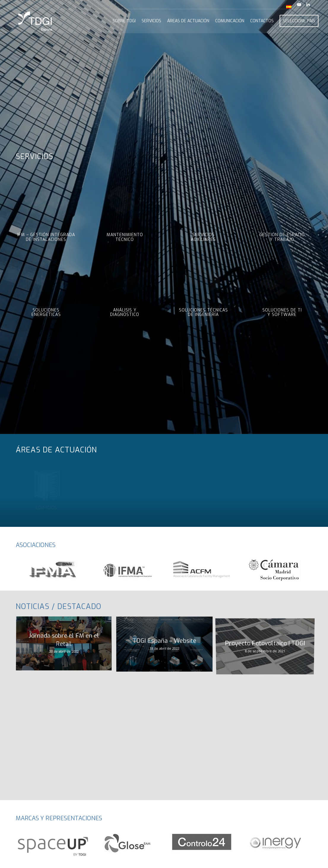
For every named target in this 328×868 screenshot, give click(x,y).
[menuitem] (287, 7)
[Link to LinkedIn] (308, 4)
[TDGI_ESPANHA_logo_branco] (35, 21)
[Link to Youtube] (299, 4)
